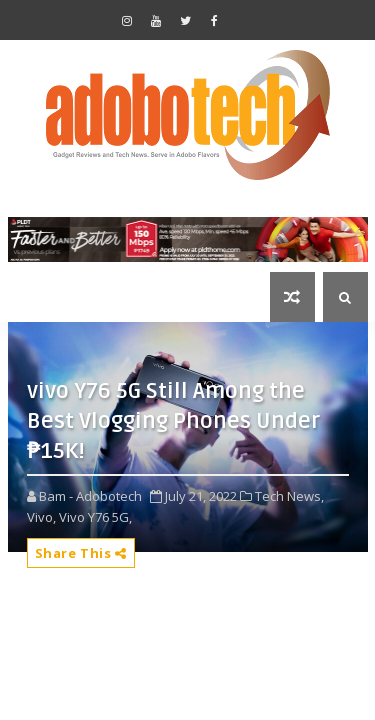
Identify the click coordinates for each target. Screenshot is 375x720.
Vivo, (41, 517)
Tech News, (289, 496)
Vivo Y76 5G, (95, 517)
